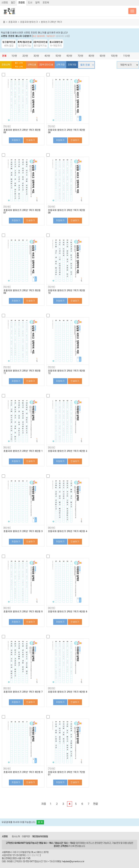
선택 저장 (60, 65)
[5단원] (7, 127)
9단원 (103, 56)
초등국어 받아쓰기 (29, 22)
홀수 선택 (19, 63)
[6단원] (7, 448)
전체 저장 (72, 65)
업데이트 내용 (62, 36)
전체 (4, 56)
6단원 (69, 56)
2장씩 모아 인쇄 (46, 65)
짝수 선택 (19, 67)
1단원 (14, 56)
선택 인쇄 (32, 65)
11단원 (127, 56)
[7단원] (51, 769)
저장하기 (16, 140)
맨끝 (96, 804)
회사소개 (16, 836)
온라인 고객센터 (61, 846)
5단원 (58, 56)
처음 (44, 804)
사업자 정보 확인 (33, 855)
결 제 (40, 822)
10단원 (114, 56)
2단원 (25, 56)
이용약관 (26, 836)
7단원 (80, 56)
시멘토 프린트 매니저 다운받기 (16, 36)
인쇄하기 (31, 140)
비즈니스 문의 (92, 843)
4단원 (47, 56)
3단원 (36, 56)
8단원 (91, 56)
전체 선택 (6, 65)
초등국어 (13, 22)
